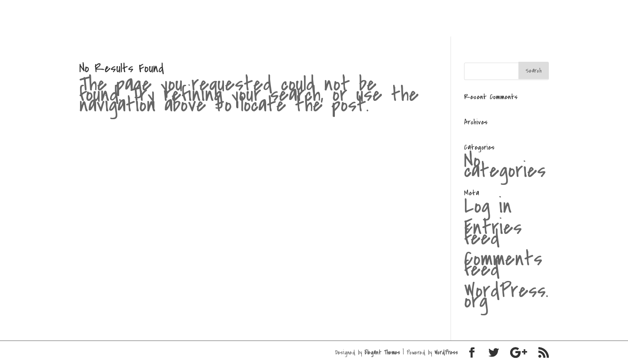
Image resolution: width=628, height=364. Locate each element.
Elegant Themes (382, 352)
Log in (488, 206)
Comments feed (503, 264)
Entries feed (493, 233)
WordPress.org (506, 296)
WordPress (446, 352)
